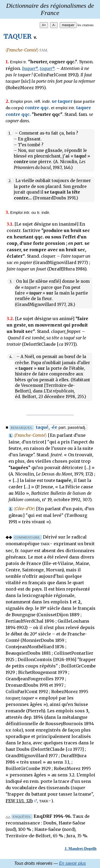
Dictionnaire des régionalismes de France (50, 9)
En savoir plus (72, 863)
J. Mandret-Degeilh (81, 849)
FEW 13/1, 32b (19, 801)
